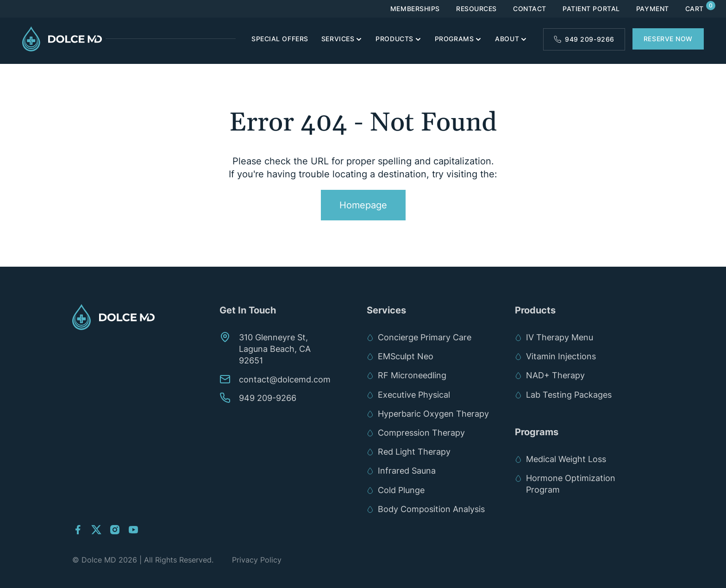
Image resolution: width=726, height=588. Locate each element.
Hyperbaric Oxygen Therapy (433, 414)
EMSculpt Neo (408, 356)
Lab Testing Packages (569, 395)
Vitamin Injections (561, 356)
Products (394, 39)
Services (338, 39)
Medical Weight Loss (566, 459)
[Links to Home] (64, 39)
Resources (476, 9)
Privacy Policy (257, 560)
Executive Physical (414, 395)
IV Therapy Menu (560, 337)
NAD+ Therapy (555, 375)
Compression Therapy (421, 433)
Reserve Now (668, 39)
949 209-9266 (590, 39)
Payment (653, 9)
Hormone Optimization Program (571, 484)
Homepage (363, 205)
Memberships (415, 9)
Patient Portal (591, 9)
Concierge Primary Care (425, 337)
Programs (454, 39)
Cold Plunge (401, 490)
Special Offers (280, 39)
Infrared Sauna (407, 471)
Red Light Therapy (414, 452)
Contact (530, 9)
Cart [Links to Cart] (695, 9)
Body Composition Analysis (431, 509)
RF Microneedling (412, 375)
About (507, 39)
